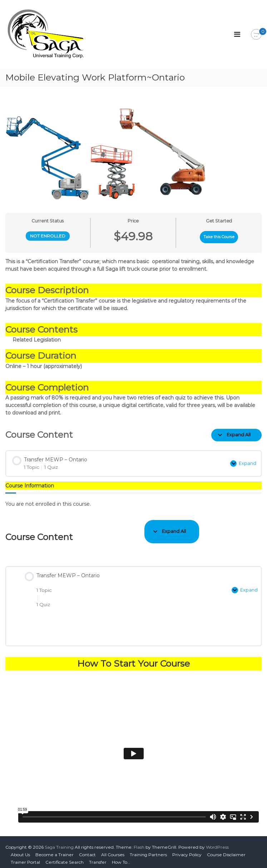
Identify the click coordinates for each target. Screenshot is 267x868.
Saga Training (59, 842)
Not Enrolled (48, 236)
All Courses (113, 850)
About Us (20, 850)
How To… (121, 857)
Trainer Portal (25, 857)
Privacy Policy (187, 850)
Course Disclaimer (226, 850)
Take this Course (219, 237)
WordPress (217, 842)
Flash (139, 842)
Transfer (98, 857)
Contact (87, 850)
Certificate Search (65, 857)
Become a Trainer (55, 850)
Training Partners (148, 850)
